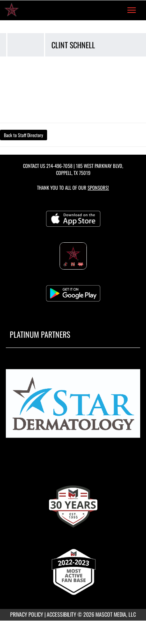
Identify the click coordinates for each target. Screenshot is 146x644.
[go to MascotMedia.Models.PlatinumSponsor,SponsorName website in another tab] (73, 406)
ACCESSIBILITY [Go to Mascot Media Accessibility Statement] (62, 614)
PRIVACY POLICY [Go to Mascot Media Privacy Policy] (27, 614)
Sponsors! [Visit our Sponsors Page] (98, 188)
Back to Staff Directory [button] (24, 135)
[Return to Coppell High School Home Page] (12, 10)
